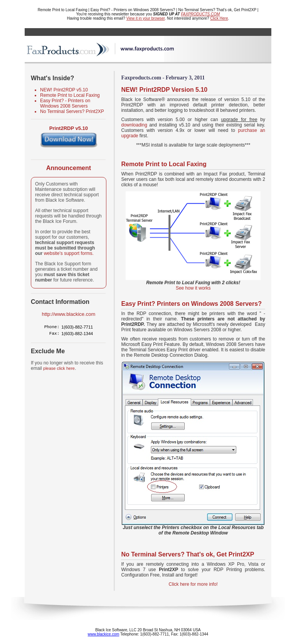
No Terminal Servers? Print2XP (72, 111)
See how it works (193, 288)
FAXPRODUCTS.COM (200, 14)
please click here (59, 368)
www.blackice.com (104, 634)
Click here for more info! (193, 584)
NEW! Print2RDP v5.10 (64, 90)
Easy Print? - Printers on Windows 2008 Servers (65, 103)
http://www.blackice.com (69, 314)
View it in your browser (146, 18)
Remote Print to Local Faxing (70, 95)
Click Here (219, 18)
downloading (134, 125)
